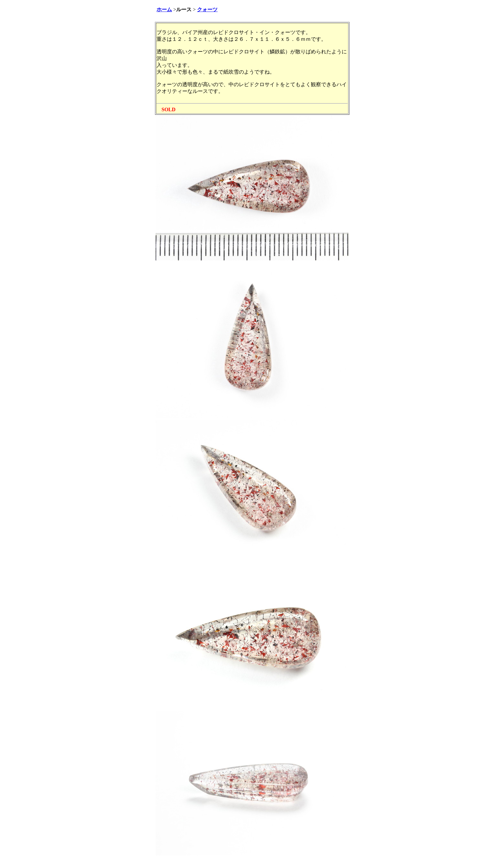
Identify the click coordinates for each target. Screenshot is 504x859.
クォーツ (207, 9)
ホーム (164, 9)
